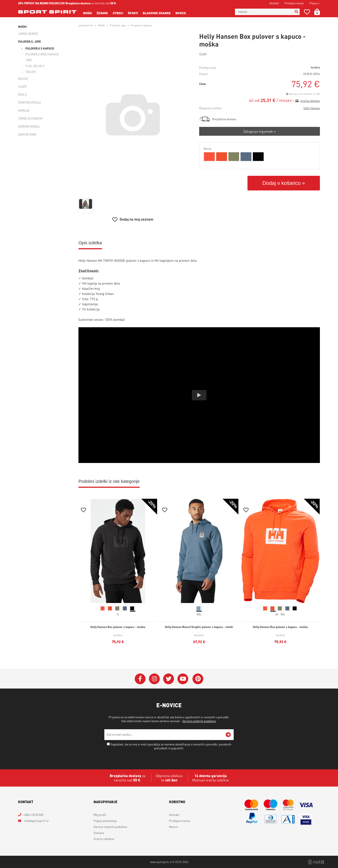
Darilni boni (27, 134)
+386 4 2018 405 (33, 815)
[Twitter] (169, 679)
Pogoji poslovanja (105, 821)
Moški (87, 13)
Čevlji (23, 94)
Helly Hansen (312, 108)
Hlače (22, 86)
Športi (133, 13)
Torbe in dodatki (30, 118)
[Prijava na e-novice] (228, 735)
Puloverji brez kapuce (42, 54)
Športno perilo (29, 102)
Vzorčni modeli (29, 126)
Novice (181, 13)
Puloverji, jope (30, 41)
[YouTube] (183, 679)
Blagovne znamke (157, 13)
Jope (29, 60)
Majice (23, 79)
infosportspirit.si (36, 821)
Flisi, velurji (35, 66)
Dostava (99, 833)
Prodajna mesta (294, 3)
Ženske (102, 13)
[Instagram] (154, 679)
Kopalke (24, 110)
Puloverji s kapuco (40, 48)
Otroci (118, 13)
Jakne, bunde (28, 34)
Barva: (208, 149)
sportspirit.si (86, 25)
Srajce (31, 72)
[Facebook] (140, 679)
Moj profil (100, 815)
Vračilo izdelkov (104, 839)
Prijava (315, 3)
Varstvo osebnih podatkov (199, 721)
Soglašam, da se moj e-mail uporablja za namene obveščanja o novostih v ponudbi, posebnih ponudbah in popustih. (171, 746)
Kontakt (274, 3)
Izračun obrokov (310, 101)
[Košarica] (320, 12)
